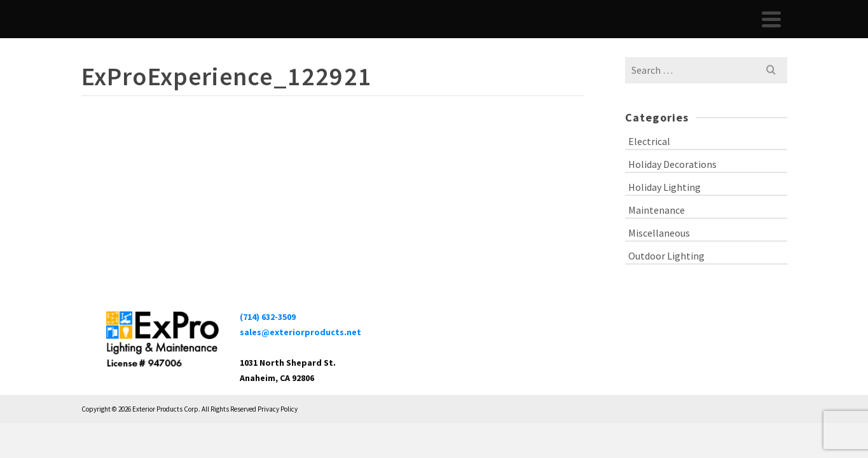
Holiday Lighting (665, 212)
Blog (702, 32)
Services (661, 32)
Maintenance (657, 235)
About (566, 32)
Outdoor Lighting (666, 281)
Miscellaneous (659, 258)
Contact (739, 32)
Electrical (649, 167)
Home (527, 32)
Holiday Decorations (672, 190)
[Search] (773, 32)
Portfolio (611, 32)
